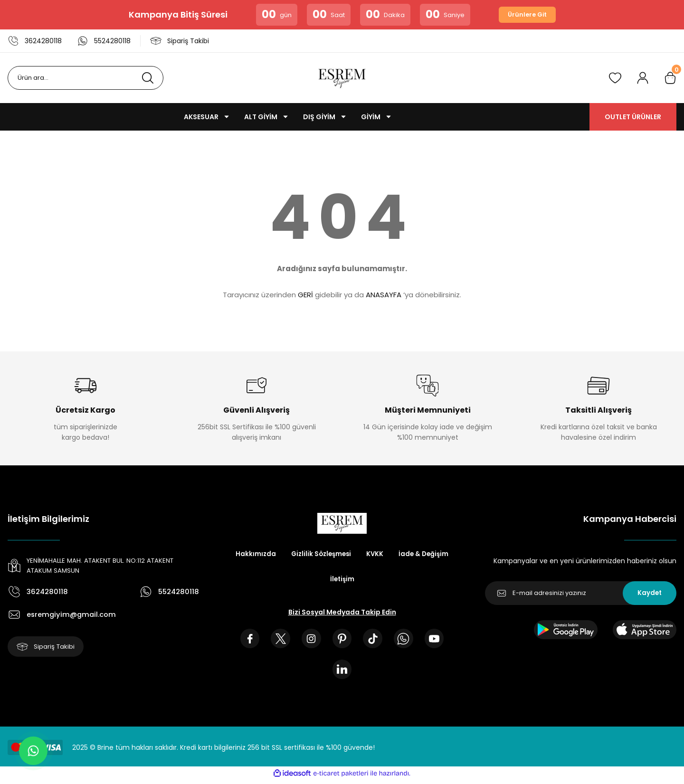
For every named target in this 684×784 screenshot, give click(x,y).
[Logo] (342, 78)
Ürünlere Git (527, 15)
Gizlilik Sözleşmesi (354, 554)
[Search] (85, 78)
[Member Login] (643, 78)
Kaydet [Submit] (650, 593)
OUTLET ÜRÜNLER (633, 117)
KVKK (410, 554)
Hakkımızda (286, 554)
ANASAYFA (384, 295)
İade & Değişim (322, 580)
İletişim (376, 580)
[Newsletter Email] (581, 593)
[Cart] (670, 78)
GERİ (305, 295)
